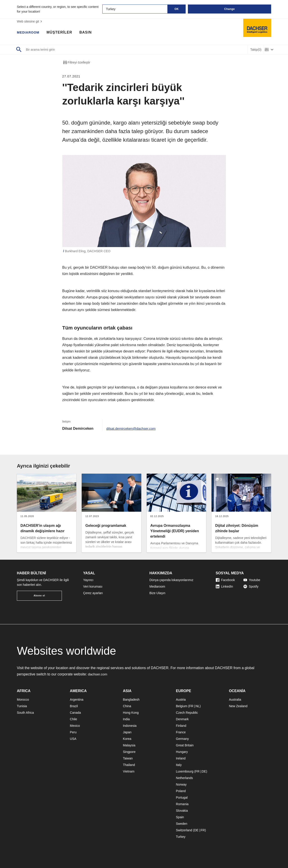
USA (73, 739)
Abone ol (39, 596)
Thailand (129, 765)
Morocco (23, 700)
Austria (181, 700)
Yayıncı (88, 580)
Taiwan (128, 758)
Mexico (75, 726)
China (127, 706)
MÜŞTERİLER (62, 33)
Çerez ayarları (93, 593)
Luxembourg (185, 771)
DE (204, 771)
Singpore (129, 752)
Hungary (182, 752)
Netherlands (184, 778)
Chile (74, 719)
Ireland (181, 758)
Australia (235, 700)
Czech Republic (187, 713)
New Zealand (238, 706)
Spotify (251, 586)
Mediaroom (157, 586)
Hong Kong (131, 713)
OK (177, 9)
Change (229, 9)
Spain (180, 817)
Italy (179, 765)
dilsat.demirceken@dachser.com (132, 428)
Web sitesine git (30, 21)
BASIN (88, 33)
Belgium (182, 706)
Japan (127, 732)
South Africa (25, 713)
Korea (127, 739)
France (181, 732)
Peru (73, 732)
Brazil (74, 706)
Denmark (182, 719)
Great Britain (185, 745)
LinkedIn (224, 586)
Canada (75, 713)
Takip (256, 50)
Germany (182, 739)
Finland (181, 726)
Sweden (182, 824)
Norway (181, 784)
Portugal (182, 798)
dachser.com (98, 674)
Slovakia (182, 811)
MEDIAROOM (29, 33)
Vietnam (129, 771)
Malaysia (129, 745)
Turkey (181, 837)
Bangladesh (131, 700)
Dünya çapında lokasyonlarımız (171, 580)
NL (198, 706)
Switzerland (184, 830)
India (126, 719)
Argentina (77, 700)
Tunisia (22, 706)
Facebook (225, 580)
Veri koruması (93, 586)
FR (191, 706)
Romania (182, 804)
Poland (181, 791)
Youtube (252, 580)
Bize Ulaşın (157, 593)
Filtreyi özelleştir (76, 62)
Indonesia (130, 726)
